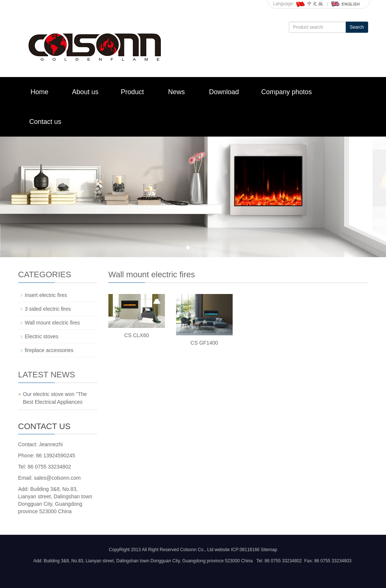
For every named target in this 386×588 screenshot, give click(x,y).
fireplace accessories (49, 350)
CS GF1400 (204, 343)
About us (85, 92)
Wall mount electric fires (52, 323)
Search (357, 27)
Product (133, 92)
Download (224, 92)
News (177, 92)
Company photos (287, 92)
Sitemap (269, 550)
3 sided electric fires (48, 309)
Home (39, 92)
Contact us (45, 122)
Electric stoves (42, 336)
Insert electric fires (46, 295)
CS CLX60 (137, 335)
